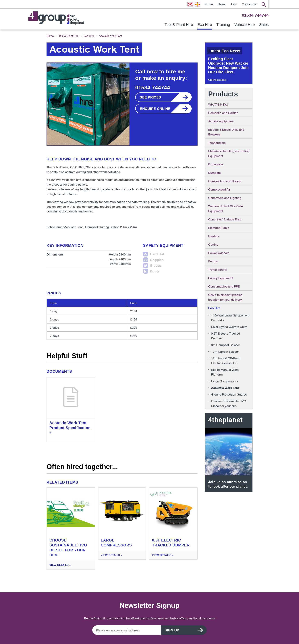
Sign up (172, 630)
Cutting (213, 244)
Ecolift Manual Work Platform (225, 372)
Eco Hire (205, 25)
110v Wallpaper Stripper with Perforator (231, 318)
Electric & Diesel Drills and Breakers (226, 132)
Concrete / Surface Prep (225, 219)
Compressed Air (219, 189)
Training (223, 25)
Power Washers (219, 253)
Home (209, 4)
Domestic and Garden (223, 113)
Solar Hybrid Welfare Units (229, 327)
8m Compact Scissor (225, 345)
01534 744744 (255, 15)
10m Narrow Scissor (225, 351)
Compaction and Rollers (225, 181)
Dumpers (214, 173)
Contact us (249, 4)
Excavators (216, 164)
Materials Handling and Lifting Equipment (229, 153)
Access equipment (221, 121)
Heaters (214, 236)
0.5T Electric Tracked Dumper (225, 336)
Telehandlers (217, 143)
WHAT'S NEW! (218, 104)
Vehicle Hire (245, 25)
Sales (264, 25)
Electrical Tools (219, 228)
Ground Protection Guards (229, 394)
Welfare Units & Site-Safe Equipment (226, 208)
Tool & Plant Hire (179, 25)
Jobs (234, 4)
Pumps (213, 261)
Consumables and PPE (224, 286)
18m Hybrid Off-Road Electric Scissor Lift (226, 360)
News (221, 4)
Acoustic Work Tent (225, 388)
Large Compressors (225, 381)
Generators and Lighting (225, 198)
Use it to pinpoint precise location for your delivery (225, 297)
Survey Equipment (221, 278)
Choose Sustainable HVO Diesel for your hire (229, 403)
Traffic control (218, 270)
